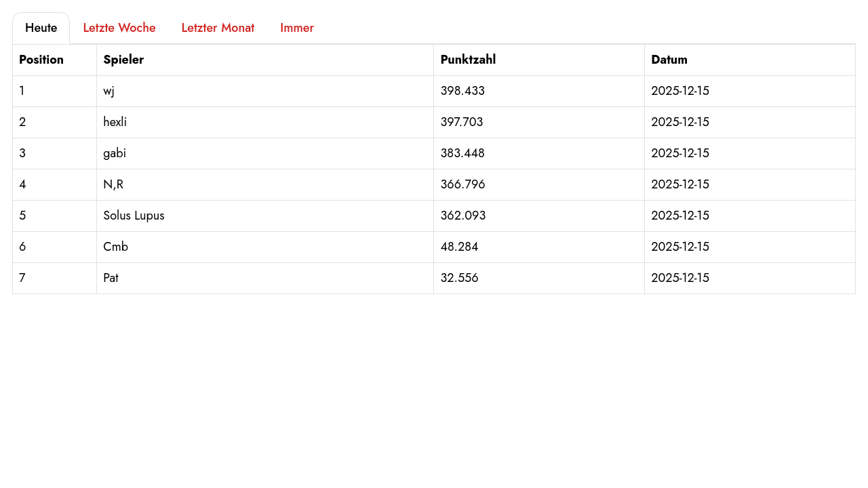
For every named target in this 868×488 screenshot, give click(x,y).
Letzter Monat (218, 28)
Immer (297, 28)
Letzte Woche (119, 28)
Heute (41, 28)
